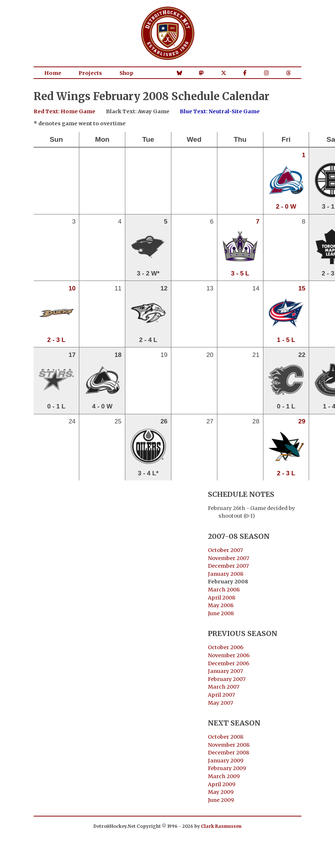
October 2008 (226, 737)
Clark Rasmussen (221, 826)
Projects (90, 73)
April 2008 (222, 598)
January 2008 (226, 574)
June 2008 (221, 613)
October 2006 (226, 647)
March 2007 (224, 687)
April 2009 (222, 784)
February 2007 (227, 679)
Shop (126, 73)
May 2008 (221, 605)
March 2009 (224, 776)
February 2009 (227, 768)
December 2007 (228, 566)
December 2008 (229, 753)
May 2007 (220, 703)
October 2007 (225, 550)
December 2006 (229, 663)
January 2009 (226, 761)
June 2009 (221, 800)
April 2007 (221, 695)
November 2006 (229, 655)
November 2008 (229, 745)
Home (53, 73)
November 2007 (229, 558)
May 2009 (221, 792)
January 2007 (225, 671)
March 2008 (224, 590)
